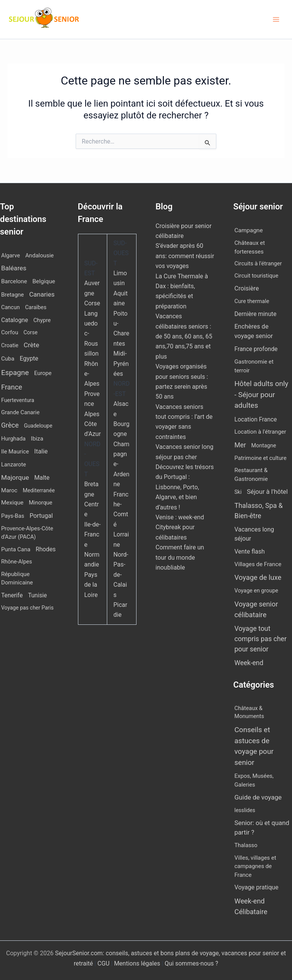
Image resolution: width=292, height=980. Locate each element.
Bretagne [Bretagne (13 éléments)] (13, 295)
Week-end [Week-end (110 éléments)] (249, 663)
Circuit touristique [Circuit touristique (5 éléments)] (256, 276)
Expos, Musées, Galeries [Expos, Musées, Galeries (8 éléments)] (254, 780)
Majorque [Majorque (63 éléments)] (15, 477)
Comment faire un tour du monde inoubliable (180, 557)
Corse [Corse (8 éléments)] (31, 332)
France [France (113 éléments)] (12, 387)
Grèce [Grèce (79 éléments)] (10, 425)
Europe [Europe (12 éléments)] (43, 373)
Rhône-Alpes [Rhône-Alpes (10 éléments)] (17, 562)
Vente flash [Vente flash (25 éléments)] (250, 551)
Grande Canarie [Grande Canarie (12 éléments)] (20, 412)
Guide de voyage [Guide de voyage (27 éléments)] (258, 797)
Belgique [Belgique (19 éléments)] (44, 281)
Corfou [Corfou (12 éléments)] (10, 332)
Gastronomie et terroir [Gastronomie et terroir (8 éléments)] (254, 366)
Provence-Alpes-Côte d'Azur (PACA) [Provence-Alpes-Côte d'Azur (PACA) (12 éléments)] (27, 533)
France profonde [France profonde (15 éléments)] (256, 349)
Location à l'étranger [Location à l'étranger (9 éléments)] (260, 432)
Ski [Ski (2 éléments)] (238, 492)
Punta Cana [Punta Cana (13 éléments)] (16, 549)
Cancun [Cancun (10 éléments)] (10, 307)
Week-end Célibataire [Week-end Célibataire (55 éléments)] (251, 906)
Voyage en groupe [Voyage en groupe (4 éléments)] (256, 591)
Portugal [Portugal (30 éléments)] (41, 516)
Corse (92, 303)
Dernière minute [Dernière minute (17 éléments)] (256, 314)
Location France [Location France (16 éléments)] (256, 419)
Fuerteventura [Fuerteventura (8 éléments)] (18, 400)
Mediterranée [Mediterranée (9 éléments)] (39, 491)
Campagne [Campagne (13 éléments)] (249, 230)
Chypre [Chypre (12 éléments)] (42, 320)
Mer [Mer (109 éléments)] (240, 445)
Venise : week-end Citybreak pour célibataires (180, 527)
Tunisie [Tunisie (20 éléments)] (38, 595)
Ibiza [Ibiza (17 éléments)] (37, 439)
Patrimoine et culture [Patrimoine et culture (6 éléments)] (261, 458)
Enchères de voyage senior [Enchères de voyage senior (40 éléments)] (254, 331)
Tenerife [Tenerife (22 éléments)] (12, 595)
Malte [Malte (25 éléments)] (42, 478)
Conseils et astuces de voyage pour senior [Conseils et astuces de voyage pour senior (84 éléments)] (254, 746)
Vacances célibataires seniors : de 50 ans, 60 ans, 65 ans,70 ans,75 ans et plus (184, 336)
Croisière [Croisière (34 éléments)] (247, 288)
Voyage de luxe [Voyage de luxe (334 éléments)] (258, 578)
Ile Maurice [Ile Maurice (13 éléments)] (15, 452)
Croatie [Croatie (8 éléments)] (10, 345)
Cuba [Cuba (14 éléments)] (8, 359)
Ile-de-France (93, 535)
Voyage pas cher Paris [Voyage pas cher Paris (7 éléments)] (27, 608)
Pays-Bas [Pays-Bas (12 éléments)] (13, 516)
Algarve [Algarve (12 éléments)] (11, 255)
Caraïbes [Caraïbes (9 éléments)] (36, 307)
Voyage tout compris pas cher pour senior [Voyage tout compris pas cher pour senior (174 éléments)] (261, 639)
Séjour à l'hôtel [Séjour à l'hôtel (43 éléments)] (267, 492)
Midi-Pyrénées (121, 364)
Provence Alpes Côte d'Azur (93, 414)
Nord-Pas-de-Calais (121, 575)
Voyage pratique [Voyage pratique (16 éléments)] (257, 887)
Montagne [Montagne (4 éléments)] (264, 446)
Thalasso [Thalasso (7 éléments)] (246, 845)
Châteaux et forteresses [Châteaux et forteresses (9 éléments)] (250, 247)
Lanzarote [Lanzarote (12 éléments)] (13, 464)
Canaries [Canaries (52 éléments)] (42, 294)
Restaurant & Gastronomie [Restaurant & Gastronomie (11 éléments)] (251, 475)
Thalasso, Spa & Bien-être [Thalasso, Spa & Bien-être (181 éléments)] (259, 511)
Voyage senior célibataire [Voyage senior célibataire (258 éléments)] (256, 609)
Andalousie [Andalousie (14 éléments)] (40, 255)
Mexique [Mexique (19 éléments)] (12, 503)
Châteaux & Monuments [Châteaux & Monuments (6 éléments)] (249, 712)
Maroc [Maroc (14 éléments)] (9, 490)
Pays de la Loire (91, 585)
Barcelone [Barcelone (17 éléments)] (14, 281)
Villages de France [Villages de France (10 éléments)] (258, 564)
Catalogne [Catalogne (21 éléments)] (15, 320)
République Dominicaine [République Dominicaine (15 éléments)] (17, 579)
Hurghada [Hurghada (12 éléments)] (13, 439)
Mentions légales (137, 963)
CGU (104, 963)
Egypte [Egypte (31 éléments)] (29, 358)
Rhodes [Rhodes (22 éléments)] (46, 549)
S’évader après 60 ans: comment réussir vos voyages (185, 256)
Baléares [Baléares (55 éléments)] (14, 268)
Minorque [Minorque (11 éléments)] (41, 503)
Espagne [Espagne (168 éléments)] (15, 373)
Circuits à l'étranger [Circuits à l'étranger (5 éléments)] (258, 263)
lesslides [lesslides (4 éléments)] (245, 810)
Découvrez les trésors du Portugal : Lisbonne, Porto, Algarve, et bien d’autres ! (185, 487)
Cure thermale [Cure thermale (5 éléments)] (252, 301)
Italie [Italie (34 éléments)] (41, 451)
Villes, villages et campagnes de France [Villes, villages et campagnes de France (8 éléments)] (255, 866)
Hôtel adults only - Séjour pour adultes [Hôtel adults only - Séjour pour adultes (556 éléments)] (262, 394)
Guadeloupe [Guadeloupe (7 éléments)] (38, 426)
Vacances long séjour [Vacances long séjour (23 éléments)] (254, 534)
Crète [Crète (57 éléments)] (31, 345)
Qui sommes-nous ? (191, 963)
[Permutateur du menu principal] (276, 19)
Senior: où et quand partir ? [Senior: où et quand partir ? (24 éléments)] (262, 828)
